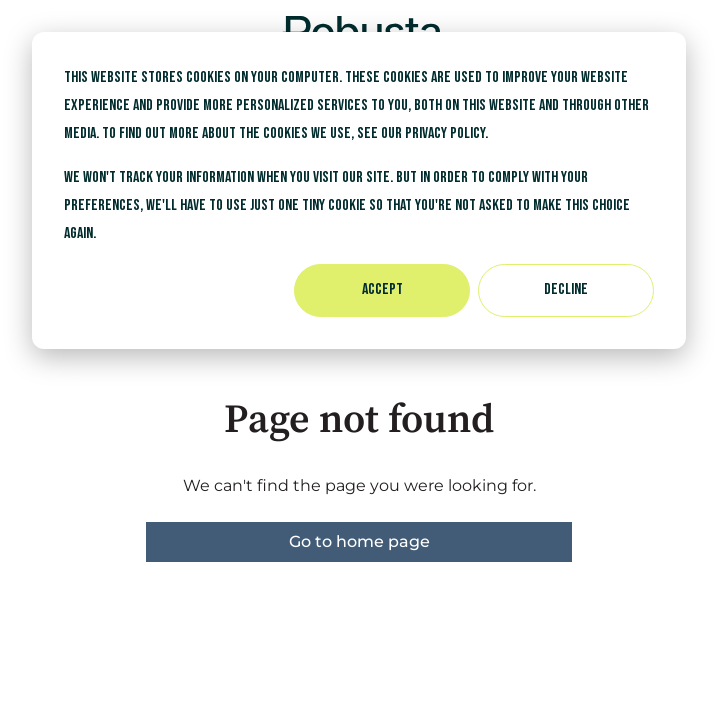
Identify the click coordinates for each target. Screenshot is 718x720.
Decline (566, 289)
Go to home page (359, 541)
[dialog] (359, 190)
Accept (382, 289)
